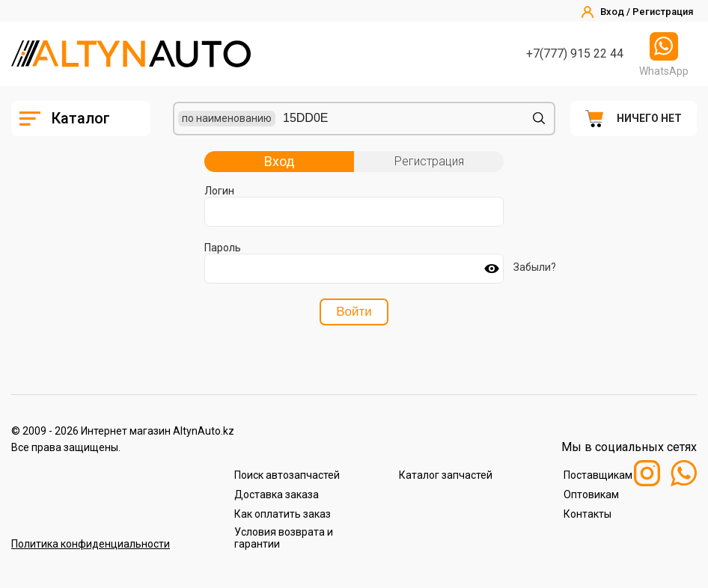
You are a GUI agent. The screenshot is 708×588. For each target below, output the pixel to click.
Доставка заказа (277, 494)
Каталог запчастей (446, 475)
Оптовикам (591, 494)
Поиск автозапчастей (287, 475)
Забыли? (535, 267)
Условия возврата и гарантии (284, 538)
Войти (354, 312)
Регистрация (429, 161)
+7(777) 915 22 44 (575, 53)
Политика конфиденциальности (91, 544)
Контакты (588, 514)
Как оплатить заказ (283, 514)
